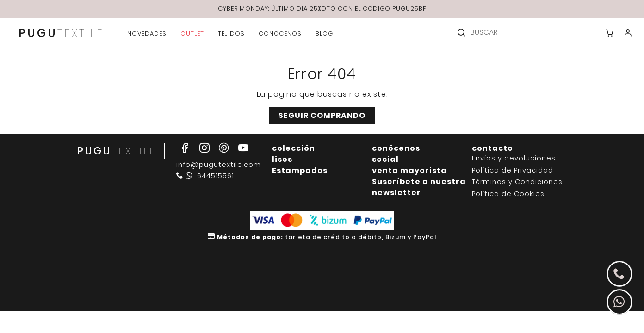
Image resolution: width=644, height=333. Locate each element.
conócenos (396, 148)
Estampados (300, 170)
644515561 (205, 176)
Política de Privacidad (513, 170)
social (385, 159)
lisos (282, 159)
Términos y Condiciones (517, 182)
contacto (492, 148)
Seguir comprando (322, 115)
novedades (147, 34)
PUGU (61, 34)
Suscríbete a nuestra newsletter (419, 187)
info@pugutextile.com (219, 165)
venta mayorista (409, 170)
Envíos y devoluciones (514, 158)
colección (294, 148)
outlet (192, 34)
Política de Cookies (508, 194)
